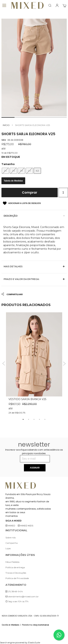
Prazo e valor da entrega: (21, 279)
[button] (8, 117)
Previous (4, 364)
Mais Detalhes (13, 266)
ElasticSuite (34, 642)
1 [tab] (23, 419)
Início (6, 125)
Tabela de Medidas (13, 181)
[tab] (34, 216)
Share (8, 294)
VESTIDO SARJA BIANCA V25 (27, 399)
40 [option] (29, 171)
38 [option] (21, 171)
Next (64, 364)
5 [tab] (45, 419)
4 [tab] (40, 419)
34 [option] (5, 171)
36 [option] (13, 171)
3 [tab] (34, 419)
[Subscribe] (35, 468)
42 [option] (37, 171)
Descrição (11, 216)
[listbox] (34, 171)
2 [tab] (29, 419)
